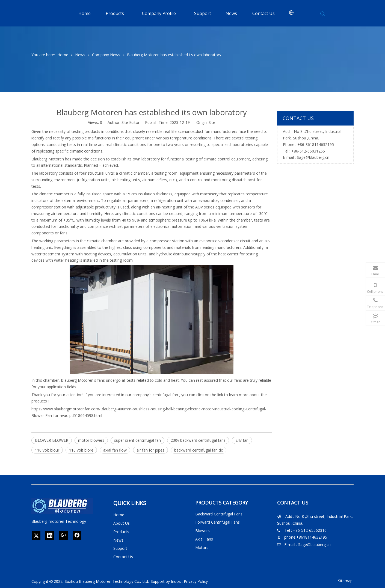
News (118, 540)
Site (212, 122)
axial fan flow (115, 450)
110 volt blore (81, 450)
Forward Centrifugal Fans (217, 522)
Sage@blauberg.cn (313, 157)
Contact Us (123, 557)
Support (120, 548)
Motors (202, 547)
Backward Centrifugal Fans (219, 514)
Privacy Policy (196, 581)
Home (119, 515)
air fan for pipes (150, 450)
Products (121, 532)
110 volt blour (47, 450)
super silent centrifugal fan (137, 440)
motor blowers (91, 440)
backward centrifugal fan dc (199, 450)
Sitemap (345, 581)
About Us (122, 523)
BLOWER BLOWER (52, 440)
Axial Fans (204, 539)
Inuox (176, 581)
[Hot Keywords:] (323, 14)
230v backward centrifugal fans (198, 440)
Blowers (202, 531)
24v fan (242, 440)
